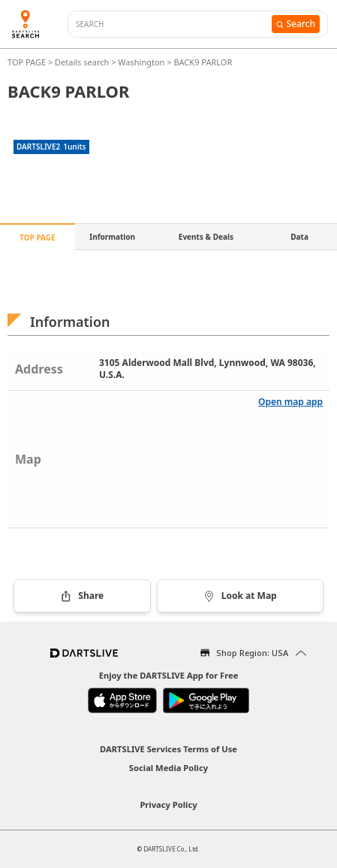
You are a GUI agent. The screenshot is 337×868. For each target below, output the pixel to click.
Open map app (290, 402)
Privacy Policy (168, 804)
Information (112, 237)
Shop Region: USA (252, 653)
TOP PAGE (28, 62)
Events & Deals (206, 237)
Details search (83, 62)
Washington (141, 62)
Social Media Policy (168, 768)
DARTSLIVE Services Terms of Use (168, 749)
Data (299, 237)
